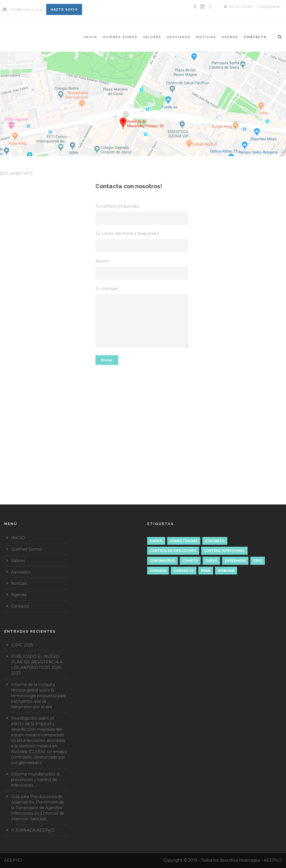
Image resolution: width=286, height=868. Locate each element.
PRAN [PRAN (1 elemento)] (206, 571)
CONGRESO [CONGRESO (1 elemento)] (215, 541)
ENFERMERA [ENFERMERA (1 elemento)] (235, 561)
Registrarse (270, 6)
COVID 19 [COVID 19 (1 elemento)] (190, 561)
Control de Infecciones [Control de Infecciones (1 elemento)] (173, 551)
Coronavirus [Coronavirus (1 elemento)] (162, 561)
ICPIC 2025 (22, 645)
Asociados (179, 37)
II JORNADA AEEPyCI (33, 830)
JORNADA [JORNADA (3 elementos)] (158, 571)
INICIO (91, 37)
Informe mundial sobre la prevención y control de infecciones (35, 780)
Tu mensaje (143, 318)
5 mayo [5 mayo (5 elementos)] (156, 541)
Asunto (143, 269)
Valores (152, 37)
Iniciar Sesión (241, 6)
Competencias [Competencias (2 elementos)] (184, 541)
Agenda (230, 37)
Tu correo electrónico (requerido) (143, 242)
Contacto (255, 37)
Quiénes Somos (120, 37)
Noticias (206, 37)
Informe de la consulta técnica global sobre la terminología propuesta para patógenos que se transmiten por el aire (39, 696)
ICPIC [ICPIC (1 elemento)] (258, 561)
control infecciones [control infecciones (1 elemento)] (224, 551)
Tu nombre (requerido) (143, 214)
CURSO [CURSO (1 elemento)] (211, 561)
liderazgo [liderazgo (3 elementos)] (184, 571)
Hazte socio (64, 9)
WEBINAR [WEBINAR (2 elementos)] (226, 571)
